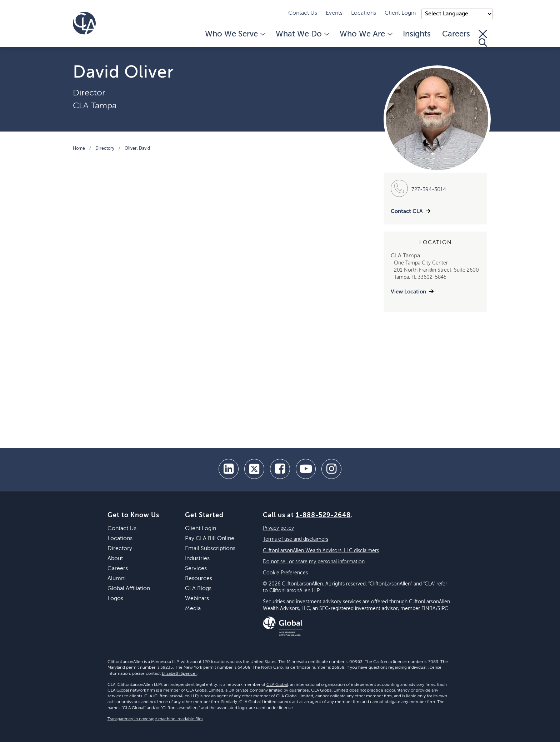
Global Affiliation (129, 589)
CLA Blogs (198, 589)
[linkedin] (229, 469)
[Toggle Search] (483, 38)
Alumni (117, 579)
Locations (364, 13)
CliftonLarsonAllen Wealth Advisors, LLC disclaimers (321, 551)
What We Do (302, 34)
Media (193, 609)
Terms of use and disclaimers (296, 539)
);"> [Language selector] (457, 14)
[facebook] (280, 469)
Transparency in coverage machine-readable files (155, 719)
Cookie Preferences (285, 573)
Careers (456, 34)
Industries (197, 559)
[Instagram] (331, 469)
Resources (199, 579)
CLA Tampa (95, 106)
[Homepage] (84, 23)
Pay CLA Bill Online (210, 539)
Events (334, 13)
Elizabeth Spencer (179, 674)
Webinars (197, 599)
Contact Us (303, 13)
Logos (115, 599)
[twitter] (254, 469)
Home (79, 149)
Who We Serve (235, 34)
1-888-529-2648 (323, 515)
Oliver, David (137, 149)
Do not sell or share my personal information (314, 562)
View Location (408, 292)
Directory (105, 149)
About (115, 559)
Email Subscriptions (210, 549)
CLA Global (277, 685)
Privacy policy (278, 528)
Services (196, 569)
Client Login (400, 13)
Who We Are (366, 34)
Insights (417, 34)
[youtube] (306, 469)
